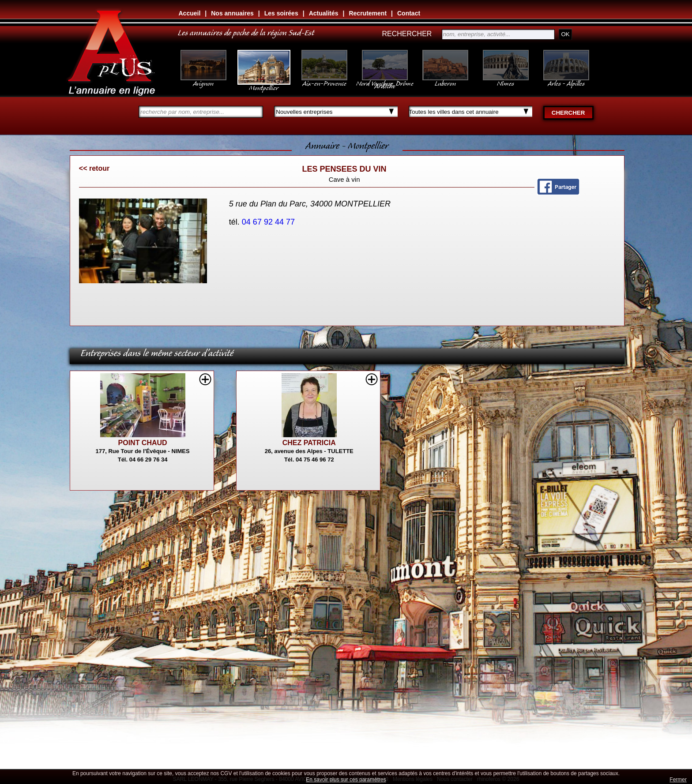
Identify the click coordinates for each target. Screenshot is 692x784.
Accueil (190, 13)
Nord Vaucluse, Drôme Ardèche (385, 80)
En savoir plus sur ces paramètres (346, 780)
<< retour (94, 168)
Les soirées (281, 13)
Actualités (324, 13)
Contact (409, 13)
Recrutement (368, 13)
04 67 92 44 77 (269, 222)
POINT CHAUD (143, 443)
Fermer (678, 780)
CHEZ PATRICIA (309, 443)
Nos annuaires (232, 13)
